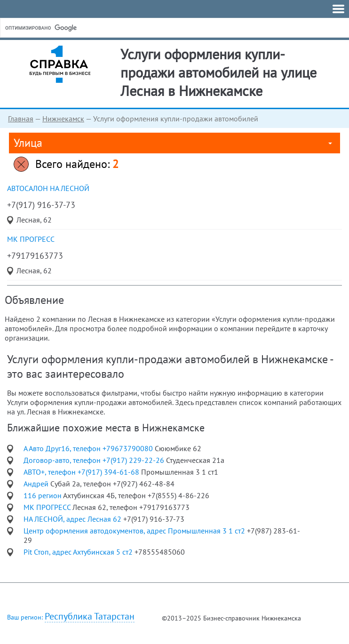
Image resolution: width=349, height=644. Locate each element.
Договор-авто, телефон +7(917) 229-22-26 (95, 460)
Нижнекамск (63, 119)
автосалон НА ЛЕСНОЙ (48, 188)
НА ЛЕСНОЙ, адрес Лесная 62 (73, 519)
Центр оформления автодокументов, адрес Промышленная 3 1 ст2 (135, 531)
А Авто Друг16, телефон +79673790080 (89, 448)
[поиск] (75, 28)
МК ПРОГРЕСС (31, 239)
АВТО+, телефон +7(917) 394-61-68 (82, 472)
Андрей (37, 484)
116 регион (43, 495)
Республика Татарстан (90, 616)
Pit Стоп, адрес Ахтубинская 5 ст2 (79, 552)
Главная (21, 119)
